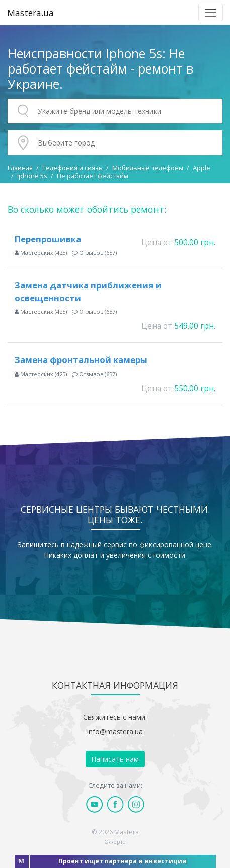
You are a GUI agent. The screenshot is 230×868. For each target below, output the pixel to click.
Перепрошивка (48, 239)
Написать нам (115, 759)
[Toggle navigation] (211, 12)
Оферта (115, 842)
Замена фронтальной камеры (81, 360)
